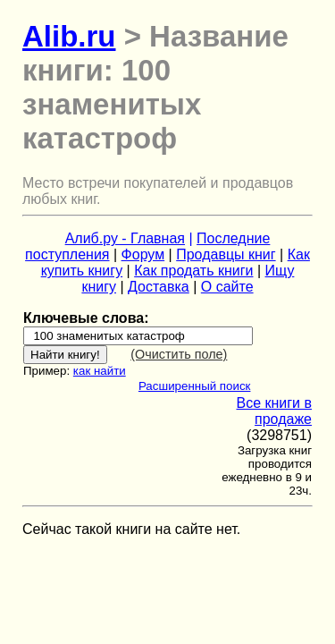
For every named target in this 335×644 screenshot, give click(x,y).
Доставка (159, 287)
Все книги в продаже (274, 411)
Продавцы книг (226, 254)
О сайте (227, 287)
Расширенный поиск (195, 386)
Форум (143, 254)
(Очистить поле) (179, 354)
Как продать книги (193, 271)
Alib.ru (69, 36)
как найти (100, 371)
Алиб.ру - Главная (125, 238)
